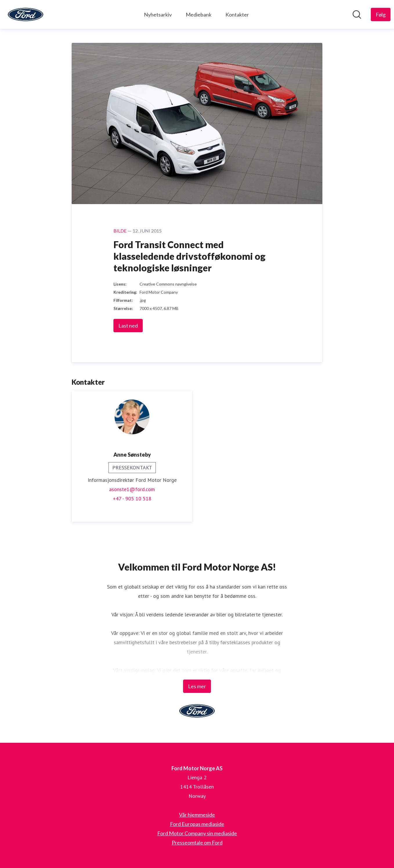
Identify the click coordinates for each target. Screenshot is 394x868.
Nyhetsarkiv (158, 14)
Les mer (197, 686)
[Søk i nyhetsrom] (357, 14)
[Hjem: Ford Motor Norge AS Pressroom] (26, 14)
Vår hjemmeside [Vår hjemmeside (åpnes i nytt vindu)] (197, 815)
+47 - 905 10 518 (132, 499)
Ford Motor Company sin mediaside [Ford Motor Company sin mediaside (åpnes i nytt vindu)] (197, 833)
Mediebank (199, 14)
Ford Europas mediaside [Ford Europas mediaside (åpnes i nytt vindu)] (197, 824)
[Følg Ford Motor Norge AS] (381, 14)
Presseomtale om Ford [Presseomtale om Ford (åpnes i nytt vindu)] (197, 842)
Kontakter (237, 14)
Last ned (128, 326)
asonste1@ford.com (132, 489)
